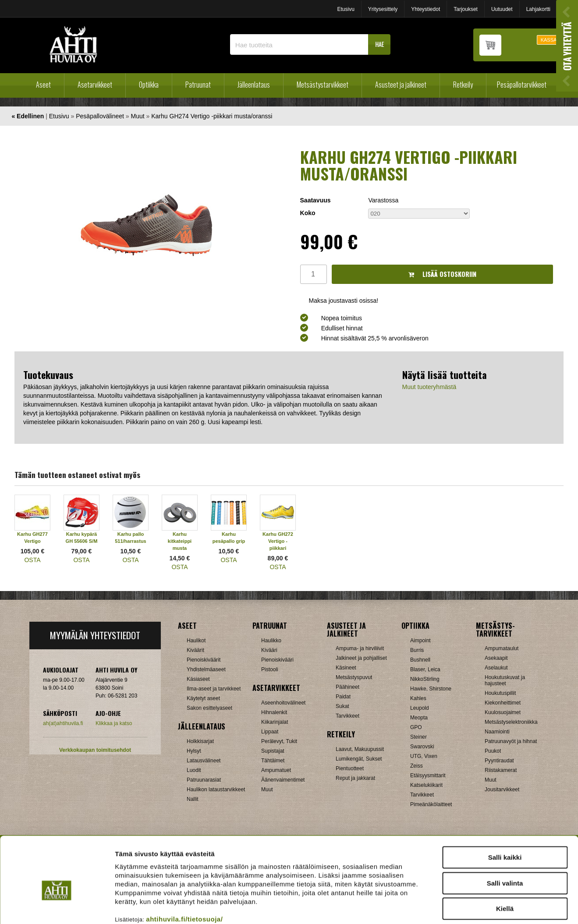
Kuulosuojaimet (503, 712)
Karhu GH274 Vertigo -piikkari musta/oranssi (212, 116)
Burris (417, 650)
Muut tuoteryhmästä (429, 387)
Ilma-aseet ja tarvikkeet (214, 689)
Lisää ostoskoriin (442, 274)
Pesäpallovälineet (100, 116)
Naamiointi (497, 732)
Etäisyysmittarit (428, 775)
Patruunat (198, 85)
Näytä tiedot (469, 907)
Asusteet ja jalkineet (401, 85)
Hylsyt (194, 751)
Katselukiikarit (426, 785)
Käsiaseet (198, 679)
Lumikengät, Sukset (359, 759)
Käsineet (346, 668)
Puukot (493, 751)
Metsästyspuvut (354, 677)
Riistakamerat (501, 770)
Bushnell (420, 660)
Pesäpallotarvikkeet (522, 85)
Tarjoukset (466, 9)
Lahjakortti (538, 9)
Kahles (418, 698)
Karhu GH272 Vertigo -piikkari (278, 541)
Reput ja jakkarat (355, 778)
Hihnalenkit (274, 712)
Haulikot (196, 641)
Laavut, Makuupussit (360, 749)
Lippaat (270, 732)
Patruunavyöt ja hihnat (511, 741)
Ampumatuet (276, 770)
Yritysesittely (383, 9)
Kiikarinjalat (275, 722)
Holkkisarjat (200, 741)
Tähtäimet (273, 761)
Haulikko (271, 641)
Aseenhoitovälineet (283, 703)
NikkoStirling (425, 679)
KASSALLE (553, 40)
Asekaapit (496, 658)
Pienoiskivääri (277, 660)
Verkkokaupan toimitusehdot (95, 750)
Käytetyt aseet (203, 698)
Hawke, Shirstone (431, 689)
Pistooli (270, 669)
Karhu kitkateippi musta (180, 541)
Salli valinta (505, 836)
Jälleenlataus (254, 85)
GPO (416, 727)
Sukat (342, 706)
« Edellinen (28, 116)
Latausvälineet (204, 761)
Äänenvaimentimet (283, 780)
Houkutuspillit (500, 693)
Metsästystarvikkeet (323, 85)
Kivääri (269, 650)
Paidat (343, 697)
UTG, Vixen (424, 756)
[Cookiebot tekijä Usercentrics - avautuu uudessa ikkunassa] (57, 907)
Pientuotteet (350, 768)
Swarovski (422, 747)
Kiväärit (195, 650)
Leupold (420, 708)
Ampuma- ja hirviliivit (360, 648)
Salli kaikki (505, 810)
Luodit (194, 770)
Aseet (43, 85)
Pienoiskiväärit (204, 660)
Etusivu (346, 9)
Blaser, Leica (425, 669)
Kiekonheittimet (503, 703)
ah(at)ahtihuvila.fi (63, 723)
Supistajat (273, 751)
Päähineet (348, 687)
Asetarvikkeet (95, 85)
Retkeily (463, 85)
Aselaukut (496, 668)
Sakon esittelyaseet (209, 708)
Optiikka (149, 85)
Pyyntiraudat (499, 761)
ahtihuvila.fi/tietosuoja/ (184, 872)
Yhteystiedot (426, 9)
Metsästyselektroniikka (511, 722)
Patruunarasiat (204, 780)
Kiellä (505, 861)
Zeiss (417, 766)
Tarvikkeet (348, 716)
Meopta (419, 718)
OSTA (32, 560)
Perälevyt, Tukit (279, 741)
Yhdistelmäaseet (206, 669)
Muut (138, 116)
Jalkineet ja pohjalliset (361, 658)
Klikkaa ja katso (114, 723)
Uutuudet (502, 9)
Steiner (418, 737)
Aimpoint (420, 641)
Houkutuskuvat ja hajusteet (505, 680)
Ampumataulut (502, 648)
